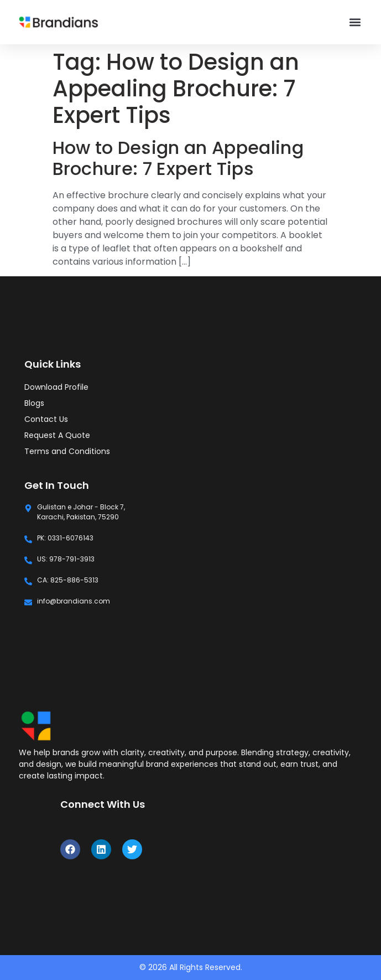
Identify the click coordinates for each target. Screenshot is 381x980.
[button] (355, 22)
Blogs (34, 403)
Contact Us (46, 419)
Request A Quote (57, 435)
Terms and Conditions (67, 451)
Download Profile (56, 387)
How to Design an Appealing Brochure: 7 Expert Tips (178, 158)
